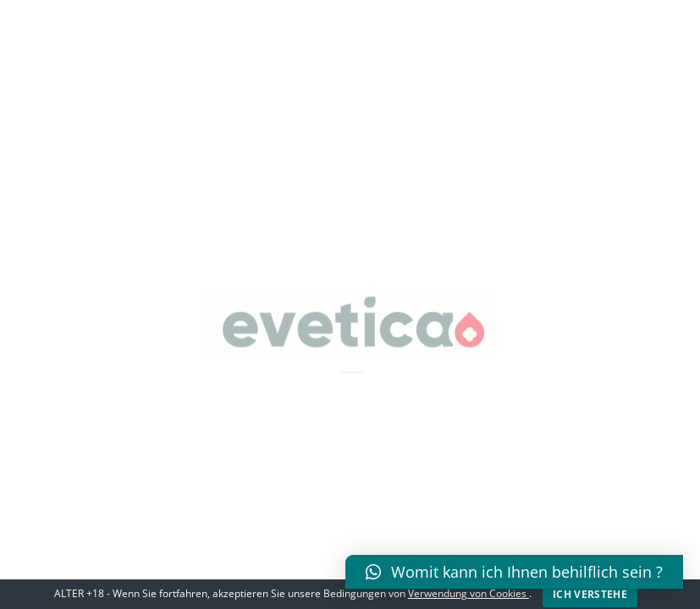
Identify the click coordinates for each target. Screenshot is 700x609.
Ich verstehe (590, 594)
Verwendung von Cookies (469, 593)
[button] (514, 572)
